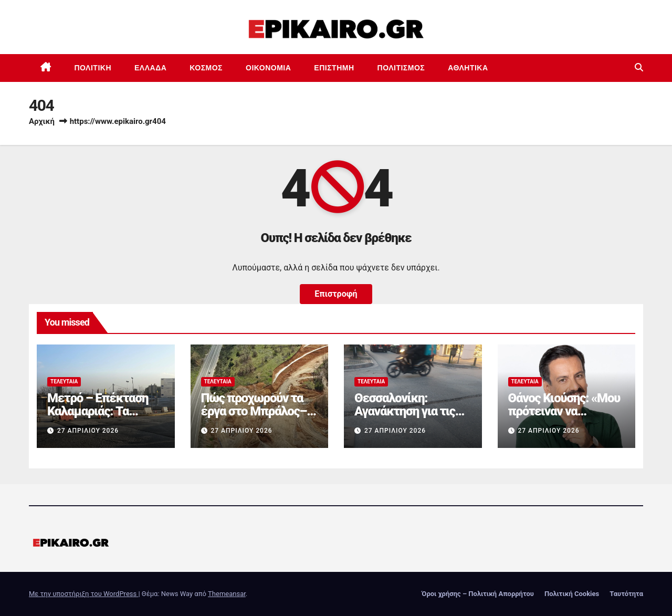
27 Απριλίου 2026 (88, 431)
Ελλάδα (150, 68)
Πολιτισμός (401, 68)
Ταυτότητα (626, 594)
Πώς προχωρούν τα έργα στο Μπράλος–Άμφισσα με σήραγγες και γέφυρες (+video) (259, 418)
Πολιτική (93, 68)
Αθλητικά (468, 68)
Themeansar (227, 594)
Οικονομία (268, 68)
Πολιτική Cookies (572, 594)
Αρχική (42, 121)
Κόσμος (206, 68)
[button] (639, 67)
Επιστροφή (336, 294)
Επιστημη (334, 68)
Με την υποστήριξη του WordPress (83, 594)
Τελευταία (64, 382)
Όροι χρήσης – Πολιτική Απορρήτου (478, 594)
